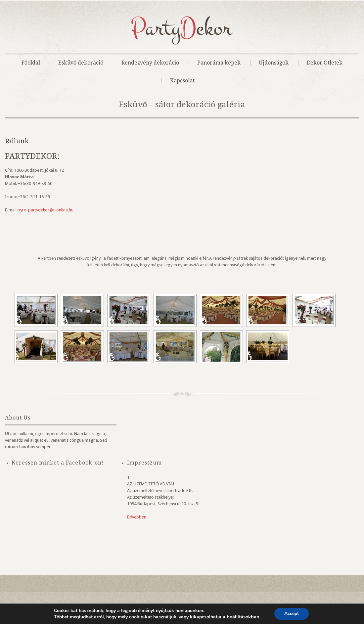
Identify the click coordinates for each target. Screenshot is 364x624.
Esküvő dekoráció (81, 63)
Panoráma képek (219, 63)
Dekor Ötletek (325, 63)
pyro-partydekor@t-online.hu (45, 210)
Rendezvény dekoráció (150, 63)
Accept (292, 614)
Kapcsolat (182, 81)
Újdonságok (274, 63)
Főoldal (31, 63)
